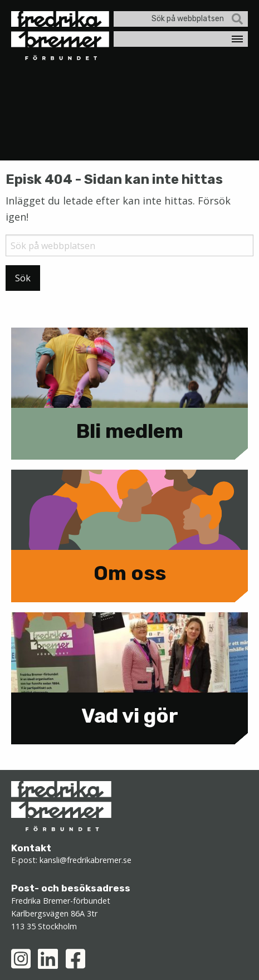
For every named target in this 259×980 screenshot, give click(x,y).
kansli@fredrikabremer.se (85, 860)
